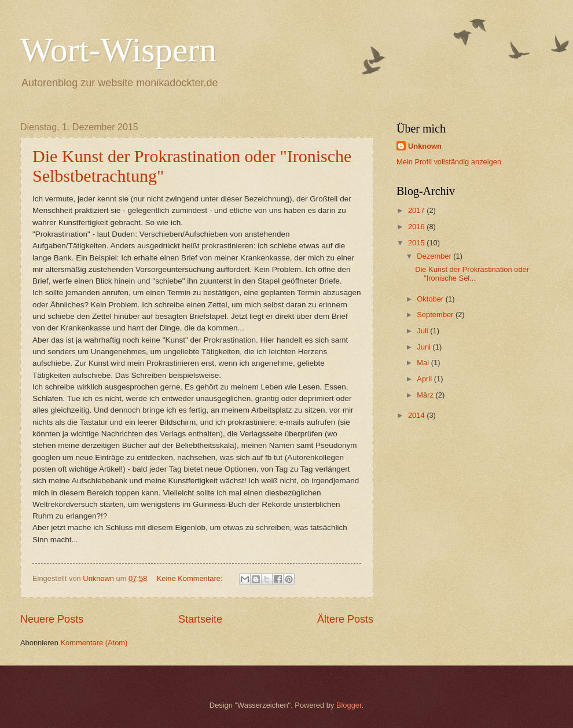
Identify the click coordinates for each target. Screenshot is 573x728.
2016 (417, 227)
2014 (417, 415)
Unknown (425, 146)
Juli (423, 331)
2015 (417, 243)
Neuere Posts (52, 619)
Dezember (435, 256)
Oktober (431, 299)
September (436, 315)
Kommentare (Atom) (94, 643)
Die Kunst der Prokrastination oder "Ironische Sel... (472, 274)
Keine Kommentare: (191, 578)
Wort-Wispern (118, 50)
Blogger (349, 705)
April (425, 379)
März (426, 395)
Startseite (200, 619)
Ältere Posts (345, 619)
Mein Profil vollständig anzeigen (449, 162)
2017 (417, 210)
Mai (424, 363)
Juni (425, 347)
